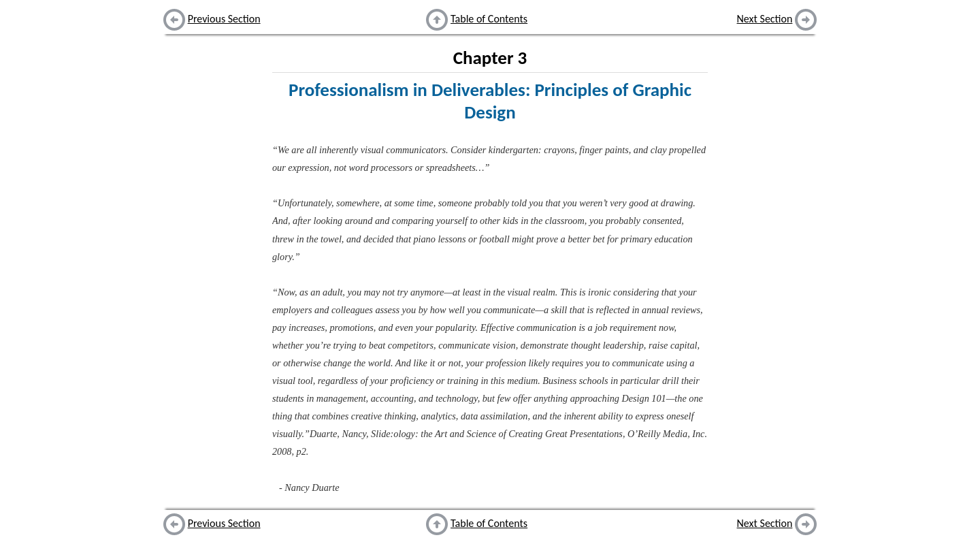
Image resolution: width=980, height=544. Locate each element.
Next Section (765, 19)
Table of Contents (489, 19)
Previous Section (224, 19)
